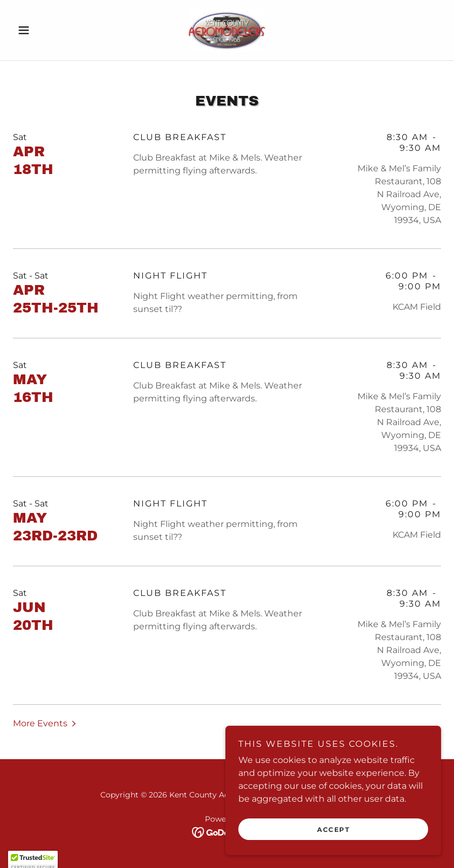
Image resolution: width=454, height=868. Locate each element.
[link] (227, 30)
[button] (45, 30)
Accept (333, 829)
